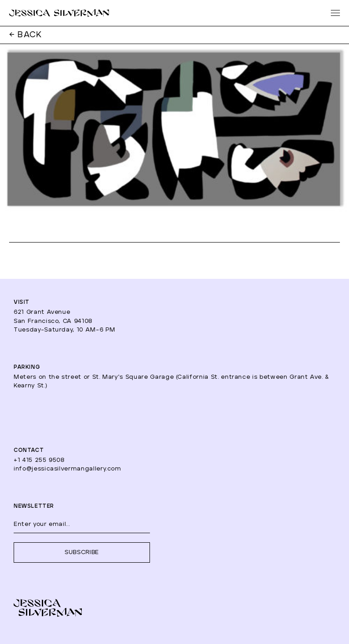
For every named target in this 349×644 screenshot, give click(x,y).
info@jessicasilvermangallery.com (67, 469)
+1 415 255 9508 (39, 460)
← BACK (26, 35)
